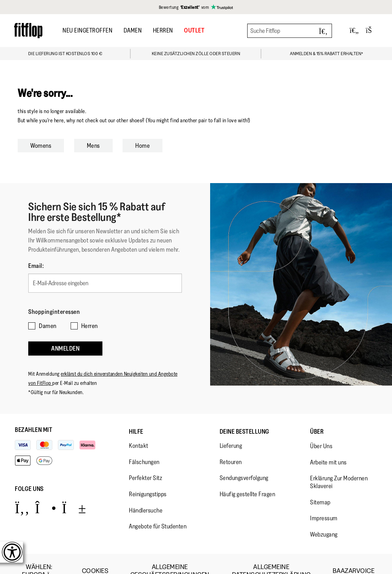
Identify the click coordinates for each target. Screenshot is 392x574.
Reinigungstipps (148, 480)
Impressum (324, 504)
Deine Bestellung (245, 417)
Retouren (231, 448)
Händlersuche (146, 496)
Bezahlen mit (34, 416)
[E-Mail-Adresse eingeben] (105, 281)
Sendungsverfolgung (244, 464)
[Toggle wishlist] (354, 31)
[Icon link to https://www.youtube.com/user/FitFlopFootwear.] (74, 494)
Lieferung (231, 432)
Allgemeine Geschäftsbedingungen (170, 557)
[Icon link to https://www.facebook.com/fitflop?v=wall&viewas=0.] (22, 494)
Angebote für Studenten (158, 512)
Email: (36, 266)
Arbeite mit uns (328, 448)
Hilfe (136, 417)
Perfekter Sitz (145, 464)
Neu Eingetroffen (87, 30)
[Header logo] (28, 31)
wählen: (39, 557)
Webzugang (324, 520)
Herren (163, 30)
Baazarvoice (354, 557)
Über (317, 417)
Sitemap (320, 488)
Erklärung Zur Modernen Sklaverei (339, 468)
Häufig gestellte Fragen (248, 480)
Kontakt (139, 432)
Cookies (95, 557)
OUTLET (194, 30)
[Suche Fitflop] (290, 31)
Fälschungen (144, 448)
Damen (133, 30)
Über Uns (321, 432)
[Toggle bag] (372, 31)
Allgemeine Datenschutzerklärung (271, 557)
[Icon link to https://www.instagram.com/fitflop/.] (46, 494)
